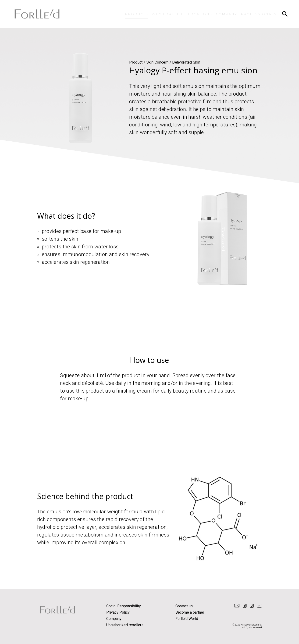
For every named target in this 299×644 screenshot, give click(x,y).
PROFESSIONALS (259, 14)
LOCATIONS (200, 14)
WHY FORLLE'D (168, 14)
